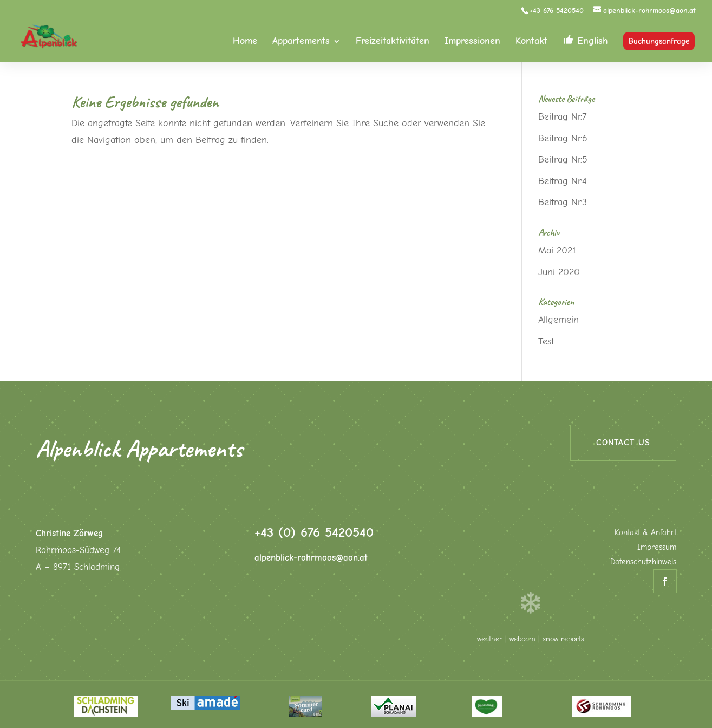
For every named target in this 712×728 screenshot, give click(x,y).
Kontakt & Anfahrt (645, 532)
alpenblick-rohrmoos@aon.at (311, 558)
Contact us (623, 443)
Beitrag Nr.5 (563, 160)
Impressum (657, 547)
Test (546, 342)
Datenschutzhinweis (643, 562)
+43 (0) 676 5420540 (314, 532)
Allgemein (559, 320)
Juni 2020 (559, 272)
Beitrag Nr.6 (563, 138)
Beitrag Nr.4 (563, 181)
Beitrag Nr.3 (563, 202)
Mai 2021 (557, 251)
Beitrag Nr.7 (563, 117)
